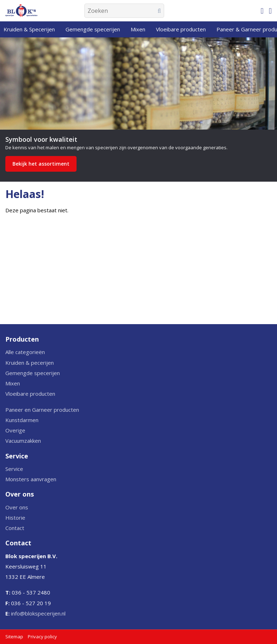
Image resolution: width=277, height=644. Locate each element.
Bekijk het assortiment (41, 164)
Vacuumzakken (23, 441)
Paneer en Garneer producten (42, 410)
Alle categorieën (25, 352)
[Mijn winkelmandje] (262, 11)
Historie (15, 518)
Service (14, 469)
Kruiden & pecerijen (30, 363)
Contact (15, 528)
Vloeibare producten (30, 394)
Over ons (17, 507)
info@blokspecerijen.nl (38, 613)
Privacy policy (42, 637)
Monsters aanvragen (31, 479)
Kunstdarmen (22, 420)
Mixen (13, 383)
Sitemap (14, 637)
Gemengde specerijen (33, 373)
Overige (15, 430)
